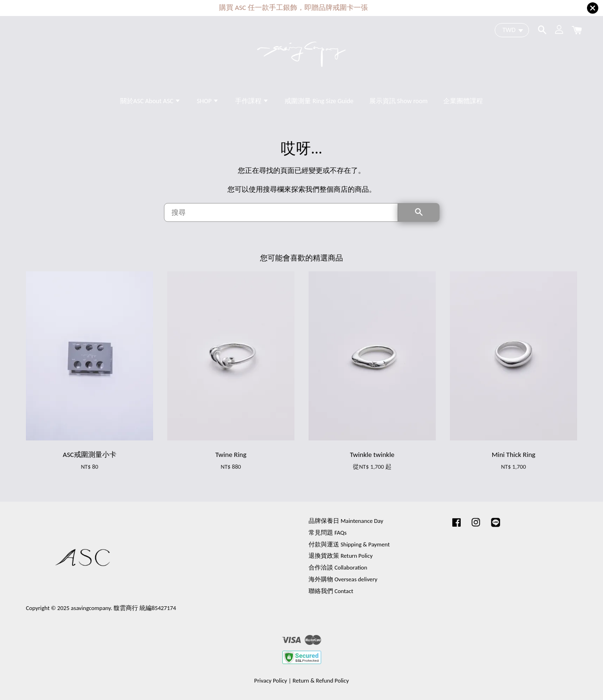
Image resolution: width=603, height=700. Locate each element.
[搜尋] (281, 212)
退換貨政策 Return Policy (341, 556)
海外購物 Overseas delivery (343, 579)
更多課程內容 (349, 8)
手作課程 (252, 101)
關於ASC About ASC (151, 101)
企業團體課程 (463, 101)
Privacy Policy (271, 680)
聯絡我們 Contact (331, 591)
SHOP (208, 101)
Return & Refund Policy (321, 680)
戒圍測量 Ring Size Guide (319, 101)
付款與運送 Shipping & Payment (349, 544)
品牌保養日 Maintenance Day (346, 521)
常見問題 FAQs (328, 533)
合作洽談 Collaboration (338, 567)
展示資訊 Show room (399, 101)
